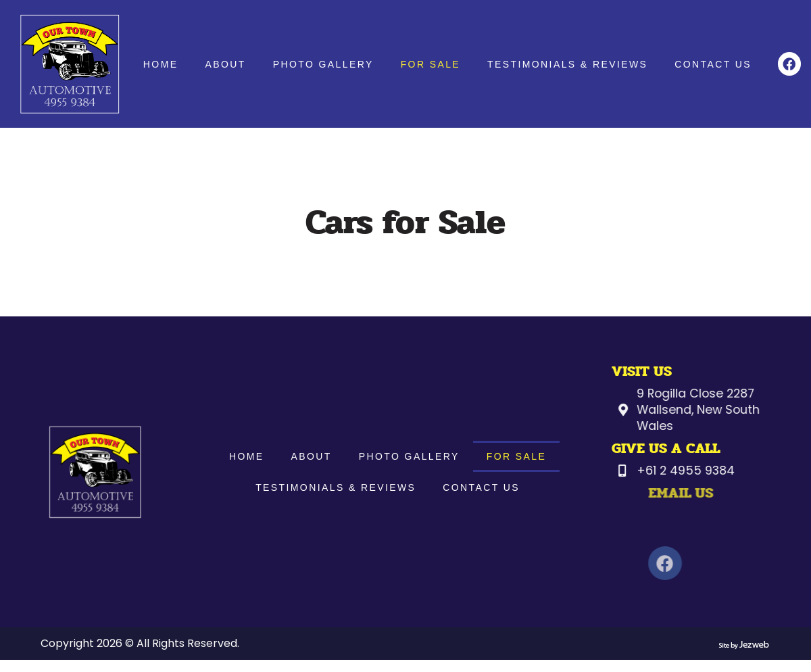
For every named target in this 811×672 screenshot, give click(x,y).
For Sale (433, 64)
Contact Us (716, 64)
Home (163, 64)
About (228, 64)
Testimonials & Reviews (570, 64)
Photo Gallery (325, 64)
